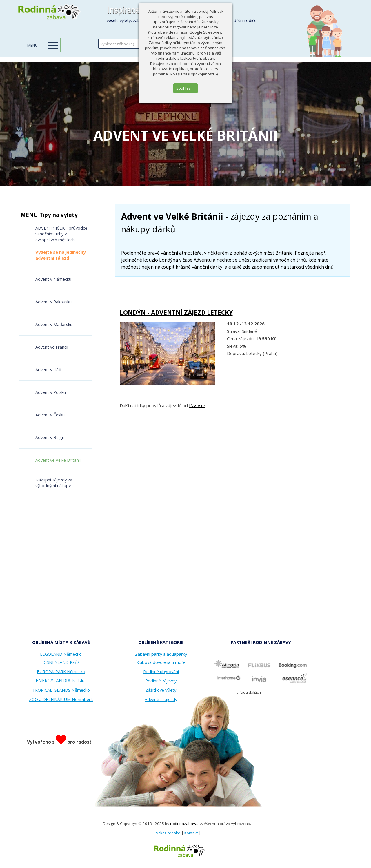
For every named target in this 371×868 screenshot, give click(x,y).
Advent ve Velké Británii (58, 460)
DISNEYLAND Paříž (61, 662)
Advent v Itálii (48, 369)
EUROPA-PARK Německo (61, 671)
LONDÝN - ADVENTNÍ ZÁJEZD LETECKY (176, 312)
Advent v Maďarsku (54, 324)
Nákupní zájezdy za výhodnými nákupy (54, 483)
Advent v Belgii (50, 437)
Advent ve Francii (52, 347)
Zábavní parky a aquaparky (161, 654)
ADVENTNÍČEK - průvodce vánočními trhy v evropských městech (61, 234)
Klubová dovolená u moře (161, 662)
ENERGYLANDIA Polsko (61, 681)
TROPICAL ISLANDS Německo (61, 690)
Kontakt (191, 833)
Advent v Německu (53, 279)
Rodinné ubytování (161, 671)
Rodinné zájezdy (161, 681)
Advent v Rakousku (53, 302)
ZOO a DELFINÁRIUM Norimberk (61, 699)
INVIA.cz (197, 405)
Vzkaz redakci (168, 833)
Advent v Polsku (51, 392)
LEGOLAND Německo (61, 654)
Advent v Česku (50, 415)
